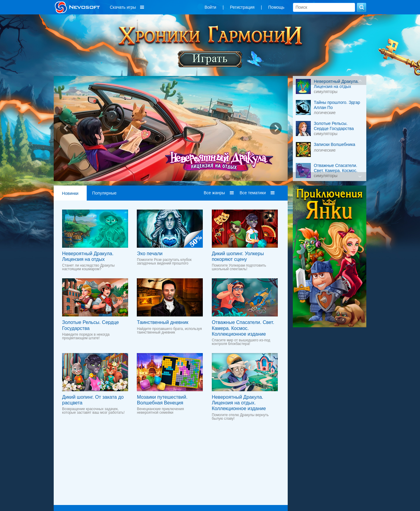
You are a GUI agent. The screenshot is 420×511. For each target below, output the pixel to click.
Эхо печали (150, 254)
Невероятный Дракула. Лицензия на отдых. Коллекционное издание (239, 403)
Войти (210, 7)
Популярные (104, 193)
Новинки (70, 193)
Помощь (276, 7)
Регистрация (242, 7)
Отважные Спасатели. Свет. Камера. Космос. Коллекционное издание (243, 328)
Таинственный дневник (162, 322)
